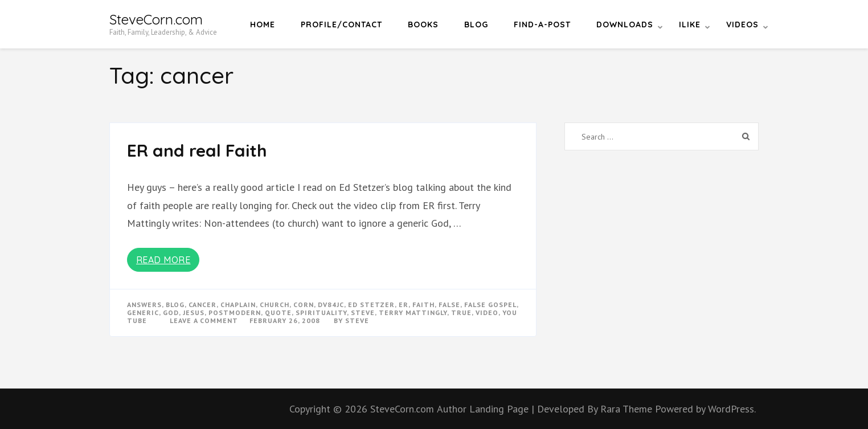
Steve (357, 320)
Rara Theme (628, 409)
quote (278, 312)
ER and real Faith (197, 150)
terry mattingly (413, 312)
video (487, 312)
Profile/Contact (341, 24)
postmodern (235, 312)
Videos (742, 24)
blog (175, 305)
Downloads (625, 24)
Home (263, 24)
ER (404, 305)
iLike (690, 24)
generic (143, 312)
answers (144, 305)
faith (423, 305)
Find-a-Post (542, 24)
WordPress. (732, 409)
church (275, 305)
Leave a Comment (204, 320)
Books (423, 24)
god (171, 312)
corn (304, 305)
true (461, 312)
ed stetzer (371, 305)
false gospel (490, 305)
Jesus (194, 312)
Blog (476, 24)
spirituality (321, 312)
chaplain (238, 305)
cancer (202, 305)
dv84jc (331, 305)
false (449, 305)
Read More (163, 260)
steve (363, 312)
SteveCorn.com (156, 19)
